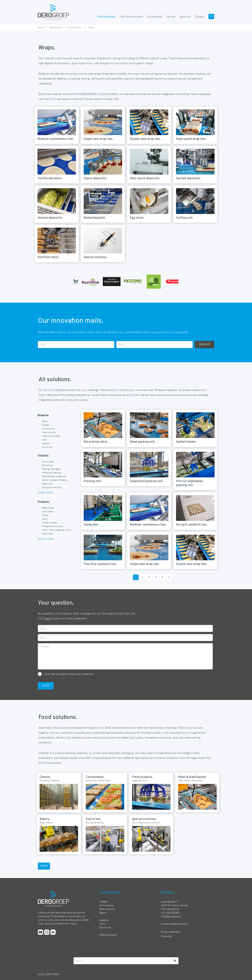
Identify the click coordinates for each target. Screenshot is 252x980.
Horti (45, 440)
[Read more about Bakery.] (59, 839)
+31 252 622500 (170, 913)
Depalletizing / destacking (54, 476)
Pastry (45, 519)
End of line (47, 447)
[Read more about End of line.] (105, 839)
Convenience (48, 428)
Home (41, 27)
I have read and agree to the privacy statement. (69, 674)
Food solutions (106, 16)
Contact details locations (174, 924)
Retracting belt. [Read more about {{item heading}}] (95, 218)
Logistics (46, 443)
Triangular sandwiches (52, 526)
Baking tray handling (52, 487)
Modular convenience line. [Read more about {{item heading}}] (56, 139)
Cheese (45, 425)
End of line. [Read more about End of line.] (94, 819)
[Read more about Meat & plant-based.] (197, 797)
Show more (45, 493)
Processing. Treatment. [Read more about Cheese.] (50, 780)
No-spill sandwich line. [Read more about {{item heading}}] (192, 525)
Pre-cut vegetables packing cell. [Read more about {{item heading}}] (190, 483)
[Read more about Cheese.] (59, 797)
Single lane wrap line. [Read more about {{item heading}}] (98, 139)
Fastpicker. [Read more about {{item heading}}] (91, 525)
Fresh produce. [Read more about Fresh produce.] (142, 777)
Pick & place (48, 461)
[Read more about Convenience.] (105, 797)
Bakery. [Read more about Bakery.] (45, 819)
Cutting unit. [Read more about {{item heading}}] (185, 218)
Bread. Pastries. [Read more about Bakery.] (47, 822)
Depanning (47, 484)
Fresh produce (49, 432)
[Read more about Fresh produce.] (151, 797)
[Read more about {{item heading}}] (57, 122)
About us (185, 16)
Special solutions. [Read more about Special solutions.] (144, 819)
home (44, 866)
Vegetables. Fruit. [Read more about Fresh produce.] (140, 780)
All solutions (155, 16)
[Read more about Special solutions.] (151, 839)
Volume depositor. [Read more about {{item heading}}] (50, 218)
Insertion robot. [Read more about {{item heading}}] (48, 257)
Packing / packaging (51, 469)
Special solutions (108, 935)
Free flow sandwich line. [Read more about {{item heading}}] (100, 564)
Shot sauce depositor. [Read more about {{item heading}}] (145, 178)
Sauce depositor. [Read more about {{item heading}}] (95, 178)
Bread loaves (48, 508)
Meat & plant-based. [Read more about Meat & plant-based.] (192, 777)
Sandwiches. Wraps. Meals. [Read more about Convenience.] (98, 780)
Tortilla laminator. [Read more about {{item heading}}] (50, 178)
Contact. (168, 893)
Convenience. (75, 27)
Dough (45, 515)
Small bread (48, 511)
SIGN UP (204, 345)
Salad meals (48, 533)
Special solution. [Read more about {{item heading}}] (95, 257)
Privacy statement (171, 932)
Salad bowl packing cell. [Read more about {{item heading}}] (147, 481)
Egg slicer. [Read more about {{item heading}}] (137, 218)
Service (171, 16)
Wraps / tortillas (50, 522)
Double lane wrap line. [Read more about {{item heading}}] (145, 139)
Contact (199, 16)
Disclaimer (167, 936)
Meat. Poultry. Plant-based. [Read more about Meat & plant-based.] (191, 780)
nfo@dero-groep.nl (172, 916)
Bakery (45, 421)
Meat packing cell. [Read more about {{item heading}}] (143, 442)
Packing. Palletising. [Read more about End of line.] (95, 822)
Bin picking (47, 465)
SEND (46, 686)
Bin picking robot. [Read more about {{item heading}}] (96, 442)
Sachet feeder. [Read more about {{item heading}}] (186, 442)
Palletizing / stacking (52, 472)
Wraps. (91, 27)
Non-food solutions (131, 16)
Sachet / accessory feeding (54, 480)
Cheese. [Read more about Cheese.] (45, 777)
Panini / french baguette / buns (57, 530)
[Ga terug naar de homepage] (54, 12)
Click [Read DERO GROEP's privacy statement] (44, 618)
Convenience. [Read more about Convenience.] (95, 777)
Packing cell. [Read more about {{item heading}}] (93, 481)
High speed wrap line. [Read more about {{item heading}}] (191, 139)
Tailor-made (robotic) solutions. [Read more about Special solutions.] (146, 822)
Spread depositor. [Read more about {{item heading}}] (189, 178)
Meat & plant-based (51, 436)
